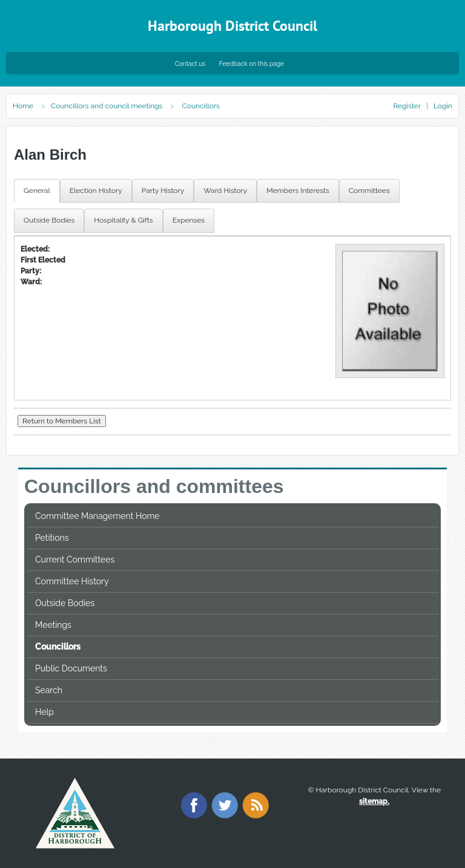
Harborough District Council (232, 26)
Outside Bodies (65, 603)
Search (49, 690)
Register (407, 106)
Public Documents (71, 668)
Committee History (72, 581)
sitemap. (374, 801)
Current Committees (75, 560)
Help (45, 712)
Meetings (53, 625)
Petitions (52, 538)
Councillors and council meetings (107, 106)
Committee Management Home (97, 516)
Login (443, 106)
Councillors (58, 647)
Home (23, 106)
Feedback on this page (252, 64)
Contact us (190, 64)
